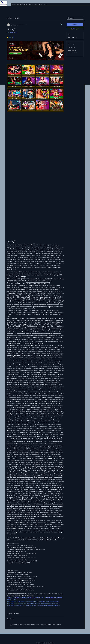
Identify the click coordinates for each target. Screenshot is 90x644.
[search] (75, 18)
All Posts (9, 18)
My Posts (17, 18)
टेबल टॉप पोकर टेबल (72, 50)
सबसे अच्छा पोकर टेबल (72, 53)
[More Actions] (63, 24)
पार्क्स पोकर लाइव (71, 48)
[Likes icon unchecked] (8, 614)
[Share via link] (16, 614)
